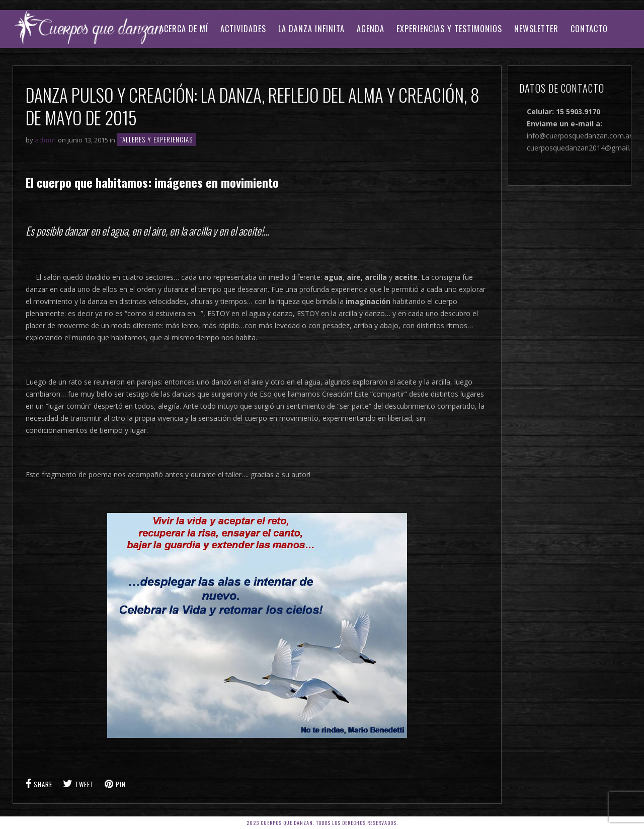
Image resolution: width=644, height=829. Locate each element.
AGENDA (371, 29)
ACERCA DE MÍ (184, 29)
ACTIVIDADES (243, 29)
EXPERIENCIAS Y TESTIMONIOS (449, 29)
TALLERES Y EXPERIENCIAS (156, 139)
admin (46, 140)
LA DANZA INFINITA (311, 29)
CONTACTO (589, 29)
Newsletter (536, 29)
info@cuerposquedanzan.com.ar (579, 136)
